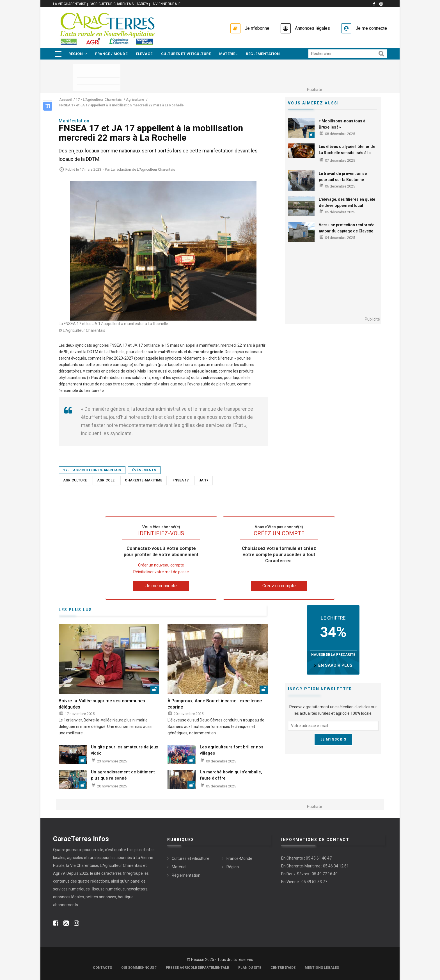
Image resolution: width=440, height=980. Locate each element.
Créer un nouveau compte (161, 565)
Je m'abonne (257, 28)
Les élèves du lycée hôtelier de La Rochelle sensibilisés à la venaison (347, 153)
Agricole (106, 480)
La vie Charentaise (69, 4)
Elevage (144, 54)
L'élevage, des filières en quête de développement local (347, 202)
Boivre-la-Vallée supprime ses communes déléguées (102, 704)
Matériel (228, 54)
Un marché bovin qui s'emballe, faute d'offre (231, 775)
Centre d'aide (283, 968)
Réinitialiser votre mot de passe (161, 572)
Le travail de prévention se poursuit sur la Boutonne (343, 177)
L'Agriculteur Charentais (111, 4)
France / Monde (111, 54)
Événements (144, 470)
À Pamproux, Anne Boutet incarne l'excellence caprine (215, 704)
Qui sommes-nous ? (139, 968)
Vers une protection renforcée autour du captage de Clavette (347, 228)
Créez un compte (279, 586)
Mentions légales (322, 968)
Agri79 (142, 4)
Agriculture (75, 480)
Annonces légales (312, 28)
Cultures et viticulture (186, 54)
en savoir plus (335, 665)
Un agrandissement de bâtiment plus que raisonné (123, 775)
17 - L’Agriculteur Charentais (92, 470)
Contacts (102, 968)
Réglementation (263, 54)
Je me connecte (371, 28)
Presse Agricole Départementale (197, 968)
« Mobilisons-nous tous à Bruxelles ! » (342, 124)
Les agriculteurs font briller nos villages (232, 750)
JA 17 (204, 480)
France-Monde (239, 858)
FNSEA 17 (181, 480)
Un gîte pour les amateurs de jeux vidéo (125, 750)
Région (78, 54)
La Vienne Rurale (166, 4)
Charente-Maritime (144, 480)
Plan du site (250, 968)
